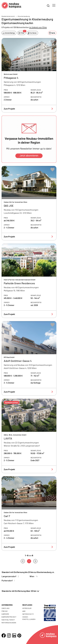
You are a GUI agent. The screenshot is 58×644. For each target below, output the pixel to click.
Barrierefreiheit (9, 617)
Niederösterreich (8, 16)
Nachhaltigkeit (8, 620)
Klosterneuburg (24, 16)
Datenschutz (28, 614)
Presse (5, 611)
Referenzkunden (9, 623)
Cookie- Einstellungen (29, 618)
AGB (24, 611)
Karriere (5, 614)
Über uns (6, 608)
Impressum (27, 608)
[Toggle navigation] (54, 5)
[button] (29, 139)
